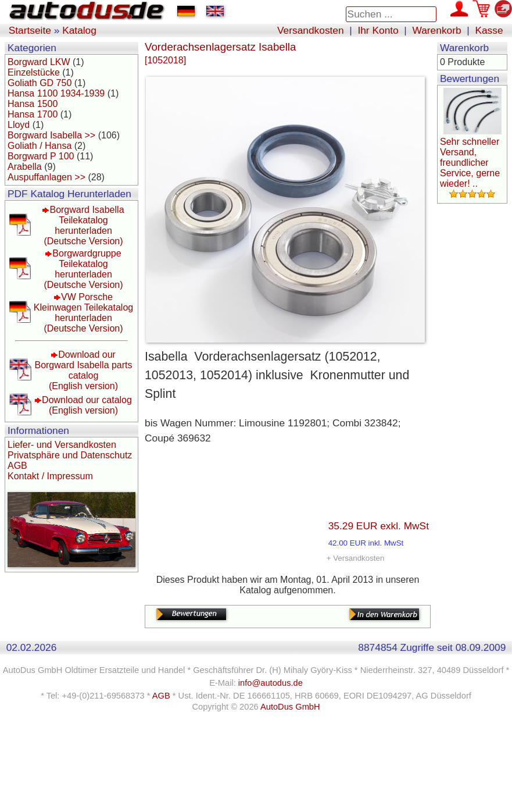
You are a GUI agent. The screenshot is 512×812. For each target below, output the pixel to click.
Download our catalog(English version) (87, 405)
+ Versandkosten (356, 558)
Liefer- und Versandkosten (62, 445)
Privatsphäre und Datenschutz (70, 455)
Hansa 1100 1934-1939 (56, 93)
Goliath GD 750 (40, 83)
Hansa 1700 (33, 114)
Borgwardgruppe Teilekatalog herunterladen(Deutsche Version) (83, 269)
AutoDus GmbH (290, 707)
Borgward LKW (39, 62)
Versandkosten (311, 30)
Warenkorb (437, 30)
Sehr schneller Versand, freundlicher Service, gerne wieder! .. (470, 163)
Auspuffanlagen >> (46, 177)
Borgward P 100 (41, 156)
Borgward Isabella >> (51, 135)
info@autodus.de (271, 683)
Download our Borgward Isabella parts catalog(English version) (83, 370)
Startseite (30, 30)
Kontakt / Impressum (50, 476)
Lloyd (19, 125)
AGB (17, 466)
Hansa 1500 (33, 104)
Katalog (79, 30)
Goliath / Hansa (40, 146)
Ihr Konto (378, 30)
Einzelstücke (34, 72)
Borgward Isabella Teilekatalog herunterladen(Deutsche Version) (84, 225)
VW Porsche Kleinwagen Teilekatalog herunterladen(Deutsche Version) (83, 313)
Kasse (489, 30)
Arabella (25, 167)
